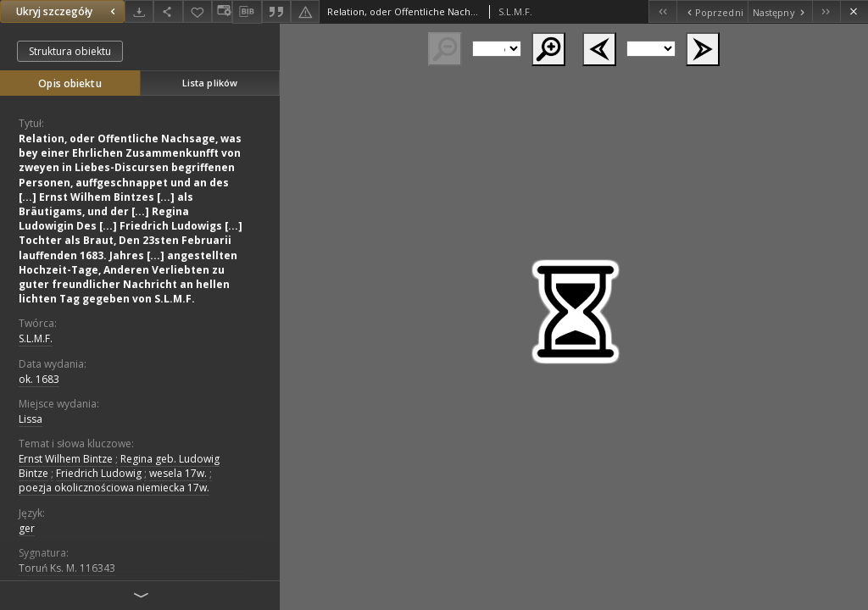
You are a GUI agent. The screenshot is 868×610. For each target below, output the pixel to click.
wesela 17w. (178, 473)
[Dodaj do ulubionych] (198, 11)
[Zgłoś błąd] (305, 11)
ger (27, 528)
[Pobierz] (139, 11)
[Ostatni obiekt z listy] (826, 11)
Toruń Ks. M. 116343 (67, 568)
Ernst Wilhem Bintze (66, 459)
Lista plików (210, 83)
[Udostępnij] (168, 11)
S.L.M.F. (36, 338)
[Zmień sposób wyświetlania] (222, 11)
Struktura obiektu (70, 51)
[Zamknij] (854, 11)
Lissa (31, 419)
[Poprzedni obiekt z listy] (712, 11)
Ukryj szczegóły (68, 11)
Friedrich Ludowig (99, 473)
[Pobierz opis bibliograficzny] (247, 12)
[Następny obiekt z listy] (780, 11)
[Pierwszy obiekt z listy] (662, 11)
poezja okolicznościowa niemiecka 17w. (114, 488)
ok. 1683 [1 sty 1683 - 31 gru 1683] (39, 379)
